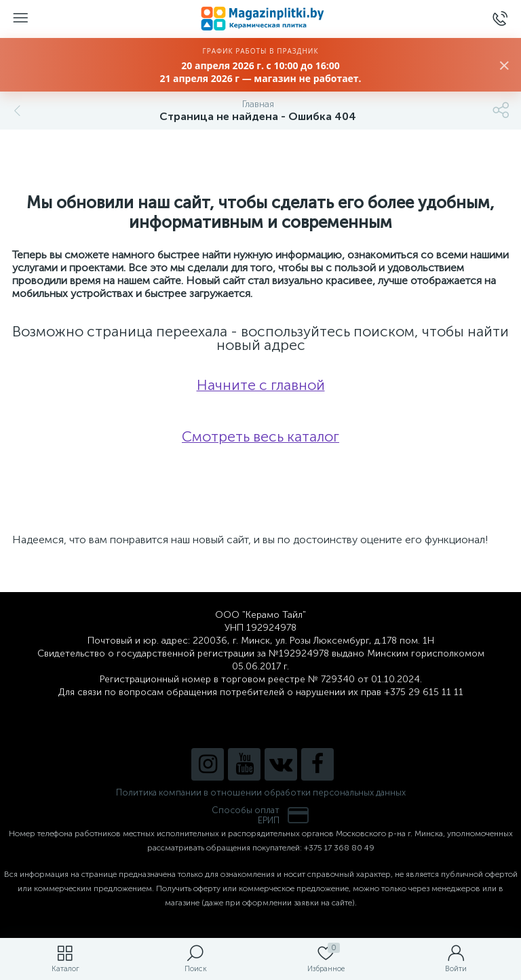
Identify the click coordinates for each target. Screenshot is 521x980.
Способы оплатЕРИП (260, 815)
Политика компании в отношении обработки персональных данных (261, 792)
